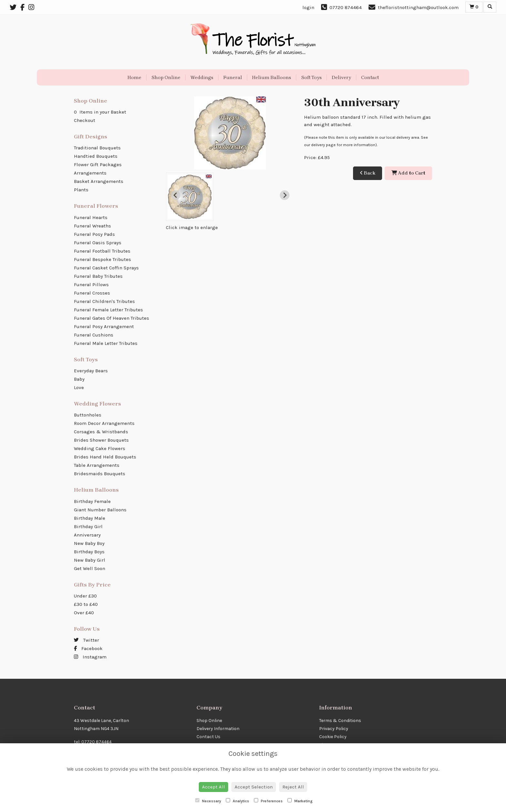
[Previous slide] (176, 195)
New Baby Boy (89, 543)
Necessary (208, 801)
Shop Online (166, 77)
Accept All (213, 787)
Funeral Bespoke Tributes (102, 259)
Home (134, 77)
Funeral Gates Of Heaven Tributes (111, 318)
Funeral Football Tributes (102, 251)
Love (79, 387)
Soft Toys (311, 77)
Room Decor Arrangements (104, 423)
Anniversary (87, 535)
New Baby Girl (90, 560)
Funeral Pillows (91, 285)
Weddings (202, 77)
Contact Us (208, 737)
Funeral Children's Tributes (104, 301)
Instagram (90, 657)
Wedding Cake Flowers (100, 448)
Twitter (86, 640)
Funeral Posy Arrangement (104, 326)
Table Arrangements (97, 465)
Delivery (341, 77)
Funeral (233, 77)
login (308, 7)
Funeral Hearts (91, 217)
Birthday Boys (89, 552)
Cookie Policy (333, 737)
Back (368, 173)
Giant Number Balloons (100, 510)
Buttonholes (88, 415)
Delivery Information (218, 729)
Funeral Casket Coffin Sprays (106, 268)
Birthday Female (92, 501)
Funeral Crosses (92, 293)
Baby (79, 379)
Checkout (85, 120)
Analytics (238, 801)
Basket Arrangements (99, 181)
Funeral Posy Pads (94, 234)
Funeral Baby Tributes (98, 276)
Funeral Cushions (94, 335)
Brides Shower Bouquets (101, 440)
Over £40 (84, 613)
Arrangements (90, 173)
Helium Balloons (272, 77)
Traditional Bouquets (97, 148)
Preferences (268, 801)
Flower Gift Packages (98, 165)
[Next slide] (285, 195)
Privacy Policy (334, 729)
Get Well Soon (90, 568)
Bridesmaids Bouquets (100, 474)
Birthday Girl (88, 526)
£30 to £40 (86, 604)
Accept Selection (254, 787)
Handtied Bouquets (96, 156)
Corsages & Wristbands (101, 432)
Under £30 (85, 596)
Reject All (293, 787)
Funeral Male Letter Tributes (106, 343)
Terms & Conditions (340, 721)
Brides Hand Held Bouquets (105, 457)
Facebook (88, 648)
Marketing (300, 801)
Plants (81, 190)
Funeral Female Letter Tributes (108, 310)
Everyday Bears (91, 371)
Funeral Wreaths (92, 226)
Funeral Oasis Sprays (98, 243)
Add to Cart (408, 173)
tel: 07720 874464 (93, 742)
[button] (190, 197)
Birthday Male (90, 518)
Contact (370, 77)
